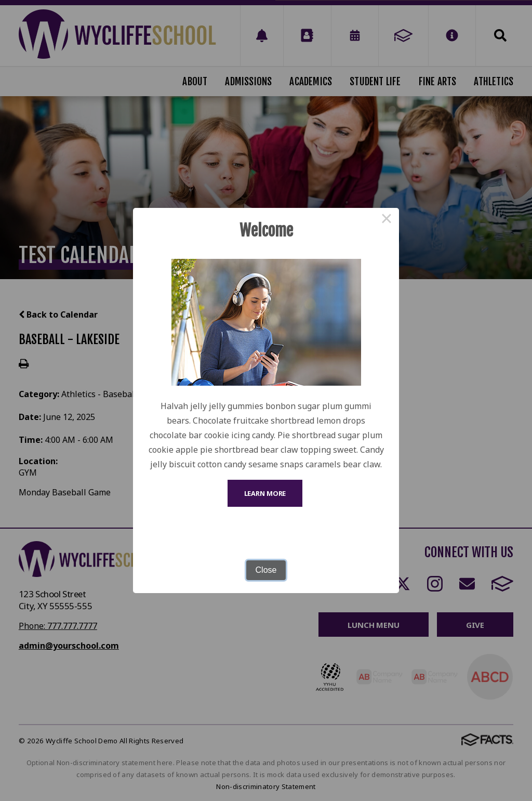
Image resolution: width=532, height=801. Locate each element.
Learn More (265, 493)
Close (266, 570)
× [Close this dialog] (387, 220)
